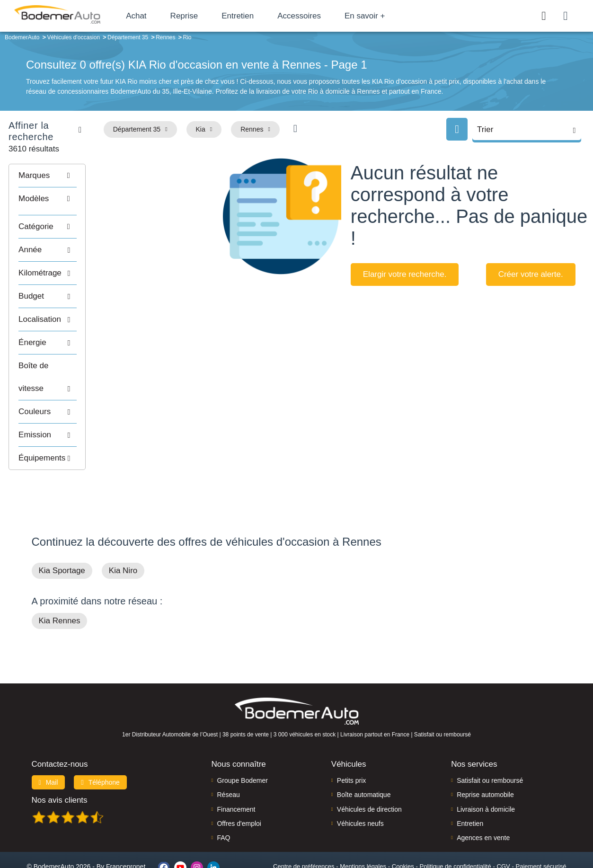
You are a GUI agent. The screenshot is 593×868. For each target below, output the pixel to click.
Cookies (403, 828)
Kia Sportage (62, 533)
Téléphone (100, 744)
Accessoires (319, 16)
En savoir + (384, 16)
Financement (236, 771)
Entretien (257, 16)
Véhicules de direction (369, 771)
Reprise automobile (485, 757)
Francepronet (126, 829)
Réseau (228, 757)
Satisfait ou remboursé (490, 743)
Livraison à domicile (486, 771)
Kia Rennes (60, 583)
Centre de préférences (304, 828)
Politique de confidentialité (456, 828)
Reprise (203, 16)
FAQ (223, 800)
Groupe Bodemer (242, 743)
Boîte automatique (364, 757)
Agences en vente (483, 800)
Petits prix (351, 743)
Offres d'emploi (239, 786)
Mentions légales (363, 828)
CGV (504, 828)
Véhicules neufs (360, 786)
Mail (49, 744)
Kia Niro (123, 533)
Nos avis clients (60, 762)
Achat (155, 16)
